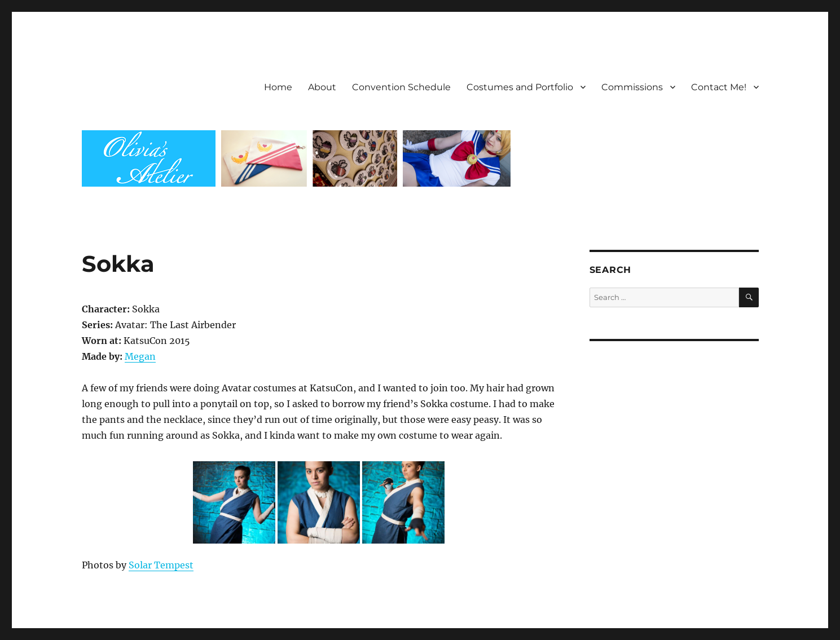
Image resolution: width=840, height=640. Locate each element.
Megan (140, 356)
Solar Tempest (161, 565)
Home (278, 87)
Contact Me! (719, 87)
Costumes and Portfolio (520, 87)
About (322, 87)
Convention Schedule (401, 87)
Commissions (632, 87)
